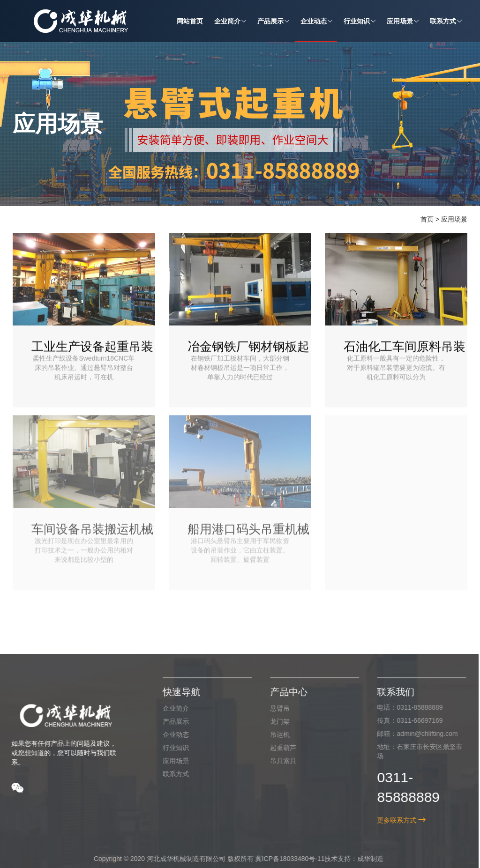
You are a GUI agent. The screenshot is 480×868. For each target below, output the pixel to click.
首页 (427, 219)
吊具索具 (279, 760)
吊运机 (276, 734)
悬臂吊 (276, 708)
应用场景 (454, 219)
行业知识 (172, 747)
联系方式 (172, 773)
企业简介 (172, 708)
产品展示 (172, 721)
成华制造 (367, 859)
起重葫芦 (279, 747)
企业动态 (172, 734)
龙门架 (276, 721)
